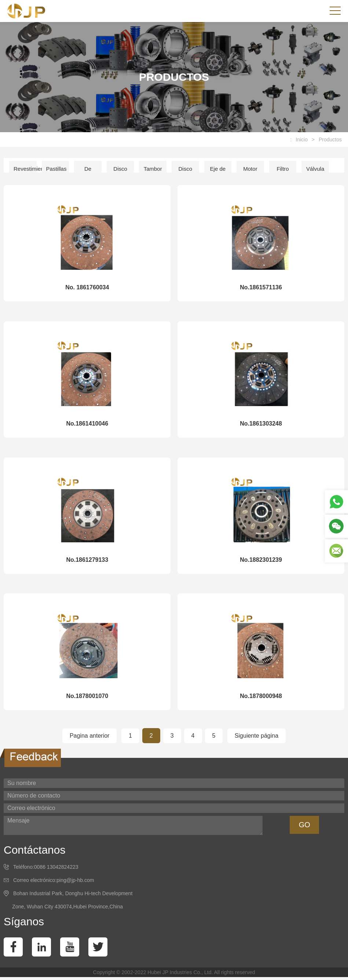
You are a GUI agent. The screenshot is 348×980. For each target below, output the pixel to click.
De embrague (90, 171)
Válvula (315, 169)
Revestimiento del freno (25, 171)
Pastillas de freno (56, 171)
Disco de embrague (188, 171)
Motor (250, 169)
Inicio (302, 140)
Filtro (283, 169)
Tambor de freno (153, 171)
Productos (330, 140)
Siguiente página (257, 739)
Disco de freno (120, 171)
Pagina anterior (90, 739)
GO (305, 828)
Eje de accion (218, 171)
